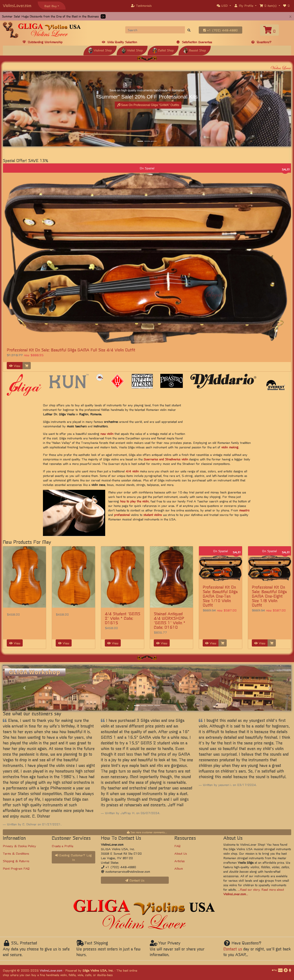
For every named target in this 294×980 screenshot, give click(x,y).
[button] (224, 5)
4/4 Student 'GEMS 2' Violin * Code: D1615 (123, 618)
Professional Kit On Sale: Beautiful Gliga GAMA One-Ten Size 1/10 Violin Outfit (220, 596)
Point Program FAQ (16, 868)
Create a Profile (62, 846)
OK (103, 16)
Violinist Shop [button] (100, 50)
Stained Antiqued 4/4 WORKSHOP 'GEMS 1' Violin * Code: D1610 (169, 620)
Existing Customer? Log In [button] (73, 857)
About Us (181, 853)
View (15, 366)
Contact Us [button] (135, 880)
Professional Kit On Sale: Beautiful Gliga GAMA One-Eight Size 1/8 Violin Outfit (269, 596)
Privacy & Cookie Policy (19, 846)
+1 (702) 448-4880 (220, 30)
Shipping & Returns (16, 861)
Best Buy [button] (51, 6)
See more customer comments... (147, 832)
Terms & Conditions (16, 853)
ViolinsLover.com (17, 5)
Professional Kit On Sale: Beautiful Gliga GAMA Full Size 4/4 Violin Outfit (71, 350)
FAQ (177, 846)
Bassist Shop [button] (195, 50)
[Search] (155, 30)
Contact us (233, 949)
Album (179, 868)
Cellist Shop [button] (163, 50)
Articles (180, 861)
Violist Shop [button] (132, 50)
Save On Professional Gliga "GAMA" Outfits (148, 105)
